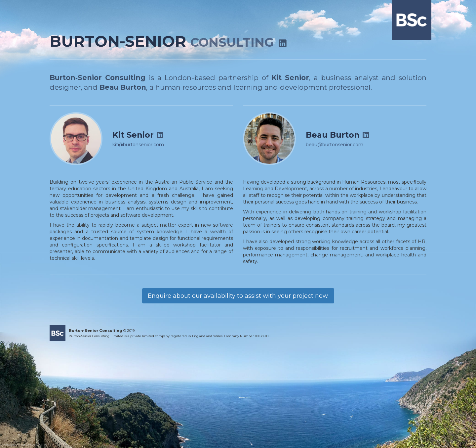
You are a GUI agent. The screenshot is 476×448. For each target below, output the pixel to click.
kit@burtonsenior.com (138, 145)
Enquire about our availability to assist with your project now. (238, 296)
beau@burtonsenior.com (335, 145)
